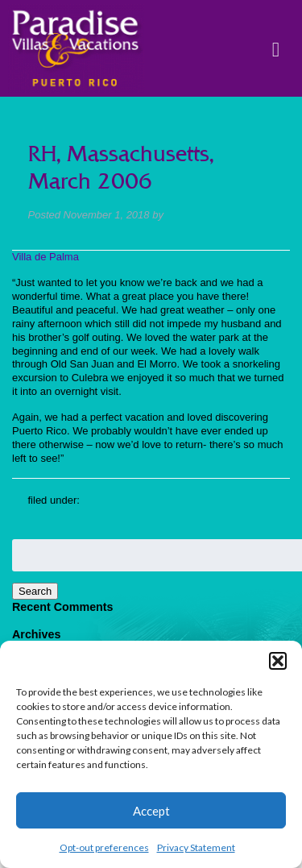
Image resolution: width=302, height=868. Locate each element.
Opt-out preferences (104, 847)
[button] (278, 661)
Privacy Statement (196, 847)
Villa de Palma (46, 257)
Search (35, 591)
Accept (151, 811)
